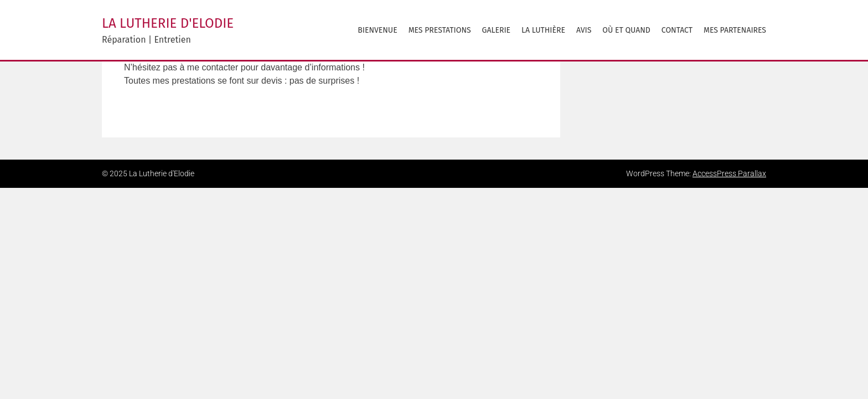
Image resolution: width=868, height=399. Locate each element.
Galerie (496, 30)
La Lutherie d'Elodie (168, 23)
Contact (677, 30)
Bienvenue (377, 30)
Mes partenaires (735, 30)
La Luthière (543, 30)
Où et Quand (626, 30)
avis (584, 30)
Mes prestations (440, 30)
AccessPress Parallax (729, 173)
